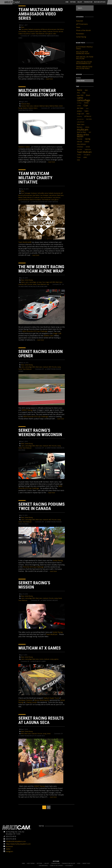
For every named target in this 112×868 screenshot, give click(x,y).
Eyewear (23, 106)
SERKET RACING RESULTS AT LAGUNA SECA (41, 720)
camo (27, 282)
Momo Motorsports (42, 700)
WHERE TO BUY (86, 863)
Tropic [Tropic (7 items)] (79, 157)
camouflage (33, 282)
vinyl (48, 284)
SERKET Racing (27, 410)
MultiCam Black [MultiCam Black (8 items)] (82, 132)
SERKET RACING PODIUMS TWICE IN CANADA (42, 506)
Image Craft (57, 333)
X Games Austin (31, 702)
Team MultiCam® (25, 242)
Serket (33, 34)
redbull (20, 34)
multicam (50, 31)
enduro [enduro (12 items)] (79, 111)
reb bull (61, 31)
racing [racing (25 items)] (88, 139)
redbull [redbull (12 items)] (87, 142)
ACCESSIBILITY (69, 866)
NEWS (79, 863)
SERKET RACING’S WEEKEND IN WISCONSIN (40, 432)
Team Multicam (88, 2)
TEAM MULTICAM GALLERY (68, 863)
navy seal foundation (46, 197)
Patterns (73, 2)
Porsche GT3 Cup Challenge (33, 567)
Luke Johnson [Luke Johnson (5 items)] (81, 122)
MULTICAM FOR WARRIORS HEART (83, 53)
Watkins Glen (49, 336)
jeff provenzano (52, 29)
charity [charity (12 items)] (86, 103)
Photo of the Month (83, 30)
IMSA (54, 282)
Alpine (23, 282)
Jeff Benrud (44, 29)
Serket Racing (29, 280)
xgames (56, 659)
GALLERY (47, 863)
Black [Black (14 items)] (88, 95)
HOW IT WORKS (31, 863)
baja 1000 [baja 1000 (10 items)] (80, 95)
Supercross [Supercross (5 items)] (88, 149)
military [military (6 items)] (87, 127)
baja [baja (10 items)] (84, 93)
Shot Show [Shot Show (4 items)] (79, 150)
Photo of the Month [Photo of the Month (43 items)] (83, 136)
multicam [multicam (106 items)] (83, 130)
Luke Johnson (31, 31)
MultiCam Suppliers (100, 2)
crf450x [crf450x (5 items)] (79, 106)
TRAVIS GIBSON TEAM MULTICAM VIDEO (84, 68)
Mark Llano (39, 31)
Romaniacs (80, 34)
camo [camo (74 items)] (80, 98)
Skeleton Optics (33, 108)
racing (59, 367)
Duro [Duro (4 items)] (87, 108)
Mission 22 (30, 197)
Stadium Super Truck (51, 698)
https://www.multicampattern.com (18, 844)
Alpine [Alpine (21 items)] (80, 90)
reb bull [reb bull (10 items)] (79, 142)
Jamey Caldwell (29, 29)
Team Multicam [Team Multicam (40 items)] (84, 152)
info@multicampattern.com (16, 841)
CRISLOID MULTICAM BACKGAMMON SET (84, 63)
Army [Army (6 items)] (78, 93)
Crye (22, 29)
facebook (9, 846)
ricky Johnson (27, 34)
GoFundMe (41, 193)
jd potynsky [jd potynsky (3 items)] (79, 116)
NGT (26, 284)
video (55, 34)
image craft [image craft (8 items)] (80, 114)
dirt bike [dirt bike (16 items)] (80, 108)
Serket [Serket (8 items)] (88, 147)
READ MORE (49, 79)
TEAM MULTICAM (55, 863)
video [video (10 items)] (85, 157)
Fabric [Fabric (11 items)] (87, 111)
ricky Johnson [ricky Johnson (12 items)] (81, 144)
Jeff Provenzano (82, 24)
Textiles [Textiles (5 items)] (79, 155)
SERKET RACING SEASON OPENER (41, 354)
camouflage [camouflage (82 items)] (84, 100)
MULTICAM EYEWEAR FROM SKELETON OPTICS (41, 93)
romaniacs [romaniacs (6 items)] (80, 147)
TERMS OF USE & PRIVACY (57, 866)
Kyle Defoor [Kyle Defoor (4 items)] (89, 119)
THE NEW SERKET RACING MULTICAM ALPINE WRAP (41, 269)
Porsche (56, 31)
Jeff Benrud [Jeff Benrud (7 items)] (88, 116)
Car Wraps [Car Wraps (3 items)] (79, 103)
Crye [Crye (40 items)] (86, 105)
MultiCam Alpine (44, 106)
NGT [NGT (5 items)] (90, 132)
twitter (8, 849)
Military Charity (23, 197)
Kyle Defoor (60, 29)
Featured (24, 104)
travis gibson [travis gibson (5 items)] (87, 155)
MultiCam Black (54, 106)
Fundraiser (34, 193)
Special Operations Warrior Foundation (30, 200)
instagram (9, 851)
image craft (49, 282)
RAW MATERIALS (44, 866)
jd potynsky (37, 29)
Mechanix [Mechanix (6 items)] (80, 127)
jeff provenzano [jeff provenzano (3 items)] (80, 119)
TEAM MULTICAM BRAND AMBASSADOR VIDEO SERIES (41, 14)
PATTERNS (40, 863)
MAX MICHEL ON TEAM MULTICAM (85, 58)
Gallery (80, 2)
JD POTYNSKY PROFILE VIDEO (84, 48)
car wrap (39, 282)
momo (41, 659)
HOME (67, 2)
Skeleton (25, 108)
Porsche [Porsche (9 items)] (80, 139)
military (45, 31)
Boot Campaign (26, 193)
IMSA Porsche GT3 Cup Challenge (35, 331)
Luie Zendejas (22, 31)
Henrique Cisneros (25, 700)
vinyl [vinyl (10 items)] (78, 160)
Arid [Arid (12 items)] (86, 90)
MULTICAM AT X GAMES (40, 648)
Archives (78, 78)
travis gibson (49, 34)
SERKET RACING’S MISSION (34, 585)
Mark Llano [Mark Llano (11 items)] (81, 124)
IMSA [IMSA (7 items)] (88, 114)
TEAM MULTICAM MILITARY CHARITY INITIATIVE (35, 178)
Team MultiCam (52, 634)
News (23, 27)
